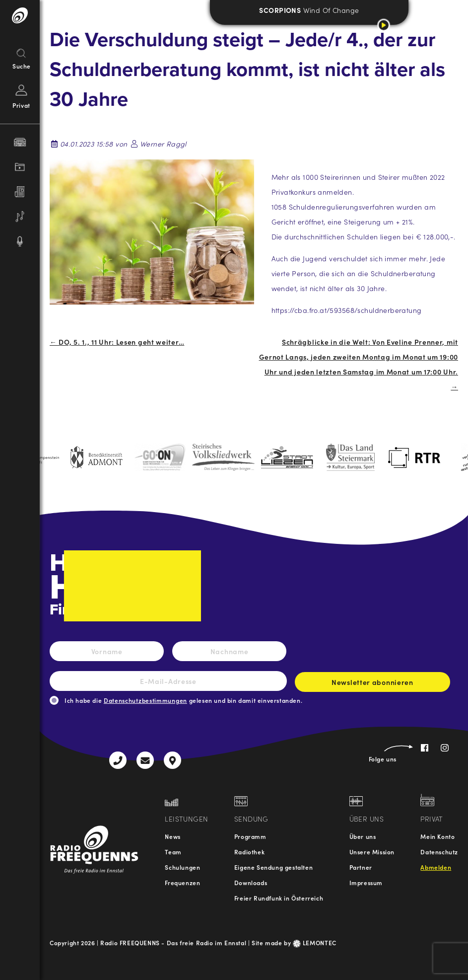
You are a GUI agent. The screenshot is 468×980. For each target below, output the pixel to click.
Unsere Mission (372, 852)
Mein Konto (437, 836)
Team (173, 852)
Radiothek (249, 852)
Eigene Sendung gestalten (273, 867)
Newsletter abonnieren (372, 684)
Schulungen (182, 867)
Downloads (251, 882)
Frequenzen (182, 882)
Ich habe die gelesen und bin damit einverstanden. (183, 700)
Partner (361, 867)
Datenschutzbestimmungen (145, 700)
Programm (250, 836)
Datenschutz (439, 852)
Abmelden (436, 867)
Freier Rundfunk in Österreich (279, 898)
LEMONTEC (315, 942)
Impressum (366, 882)
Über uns (363, 836)
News (172, 836)
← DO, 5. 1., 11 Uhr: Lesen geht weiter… (117, 342)
